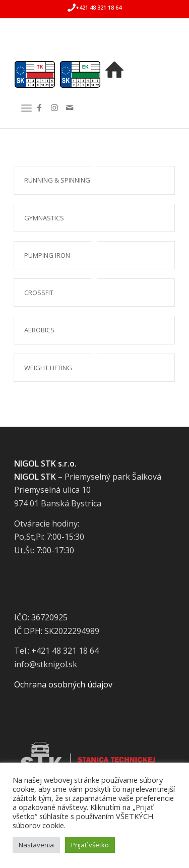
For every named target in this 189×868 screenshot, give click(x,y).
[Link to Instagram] (54, 107)
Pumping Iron (47, 255)
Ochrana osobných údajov (63, 684)
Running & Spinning (57, 180)
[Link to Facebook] (39, 107)
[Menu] (26, 108)
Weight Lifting (48, 368)
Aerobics (39, 330)
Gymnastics (44, 218)
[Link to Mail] (70, 107)
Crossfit (39, 293)
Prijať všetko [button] (90, 845)
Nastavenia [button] (36, 845)
